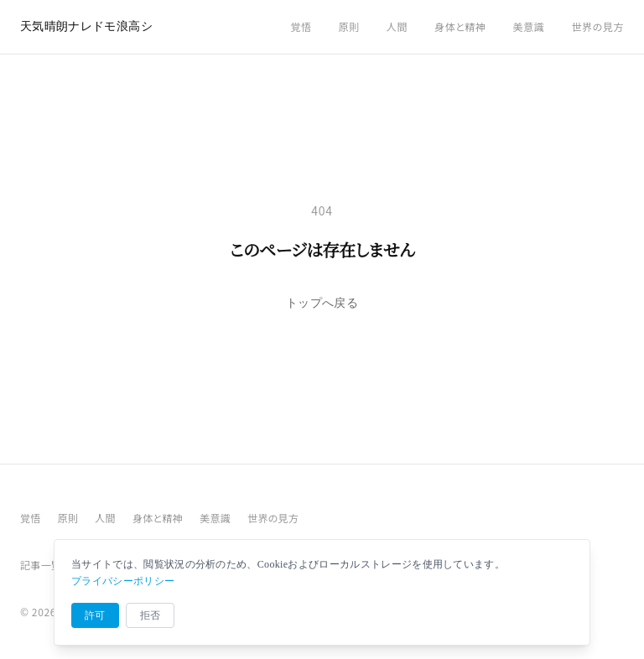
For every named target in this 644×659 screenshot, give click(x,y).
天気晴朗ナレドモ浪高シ (86, 26)
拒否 (151, 615)
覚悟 (301, 26)
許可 (95, 615)
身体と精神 (460, 26)
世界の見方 (597, 26)
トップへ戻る (322, 303)
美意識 (529, 26)
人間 (397, 26)
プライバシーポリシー (123, 581)
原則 (349, 26)
